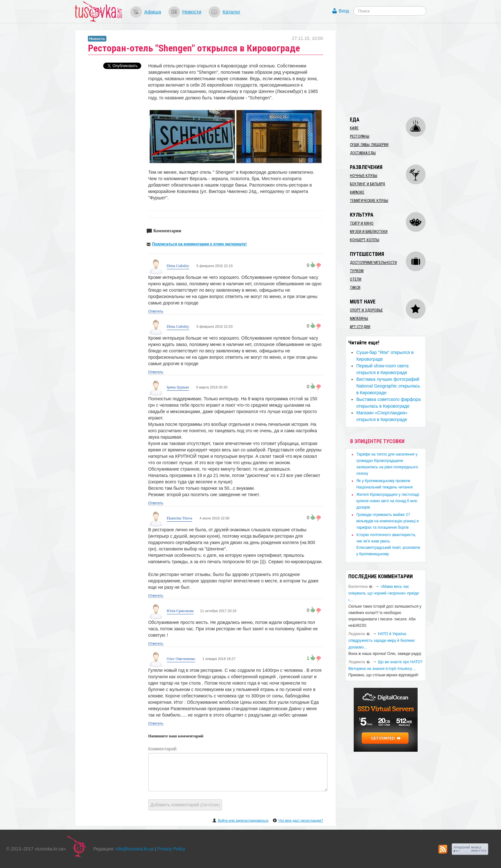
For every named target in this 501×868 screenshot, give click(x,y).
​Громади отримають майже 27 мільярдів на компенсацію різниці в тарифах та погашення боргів (387, 521)
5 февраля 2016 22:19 (214, 266)
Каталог (231, 12)
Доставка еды (363, 153)
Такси (355, 288)
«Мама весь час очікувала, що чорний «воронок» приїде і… (384, 593)
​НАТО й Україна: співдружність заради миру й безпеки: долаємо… (382, 641)
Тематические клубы (369, 201)
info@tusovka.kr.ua (135, 849)
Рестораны (360, 136)
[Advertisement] (393, 70)
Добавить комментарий (185, 805)
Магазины (359, 319)
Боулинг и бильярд (367, 184)
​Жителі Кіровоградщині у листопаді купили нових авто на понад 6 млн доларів (388, 501)
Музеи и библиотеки (369, 232)
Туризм (357, 271)
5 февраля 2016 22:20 (214, 326)
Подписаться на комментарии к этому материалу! (200, 244)
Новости (192, 12)
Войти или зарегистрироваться (243, 820)
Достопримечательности (373, 263)
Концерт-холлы (365, 240)
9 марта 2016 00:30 (211, 387)
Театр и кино (362, 223)
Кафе (354, 128)
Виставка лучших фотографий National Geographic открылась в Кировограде (388, 386)
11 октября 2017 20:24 (218, 611)
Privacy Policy (171, 849)
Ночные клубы (364, 176)
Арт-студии (360, 327)
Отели (356, 279)
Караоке (357, 192)
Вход (344, 11)
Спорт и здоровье (366, 310)
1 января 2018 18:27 (219, 659)
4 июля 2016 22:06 (214, 518)
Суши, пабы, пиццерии (369, 145)
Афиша (153, 12)
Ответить (156, 311)
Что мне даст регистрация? (301, 820)
